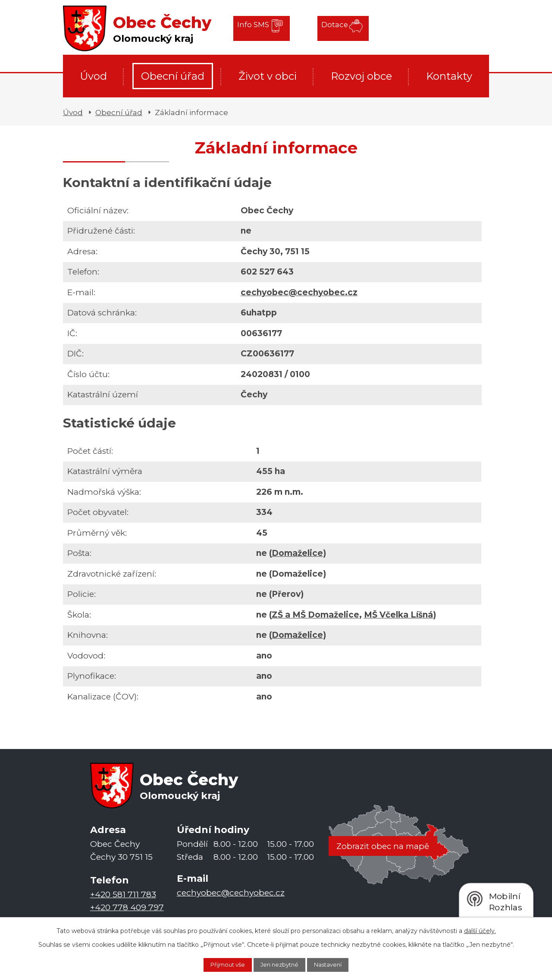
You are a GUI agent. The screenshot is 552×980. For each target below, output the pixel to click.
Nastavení (336, 964)
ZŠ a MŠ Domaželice (315, 615)
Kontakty (449, 76)
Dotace (327, 28)
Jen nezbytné (280, 964)
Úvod (93, 76)
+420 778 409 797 (127, 908)
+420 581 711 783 (123, 895)
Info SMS (256, 28)
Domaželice (297, 553)
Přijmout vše (220, 964)
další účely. (480, 929)
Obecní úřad (173, 76)
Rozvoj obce (361, 76)
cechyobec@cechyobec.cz (299, 292)
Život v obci (268, 76)
